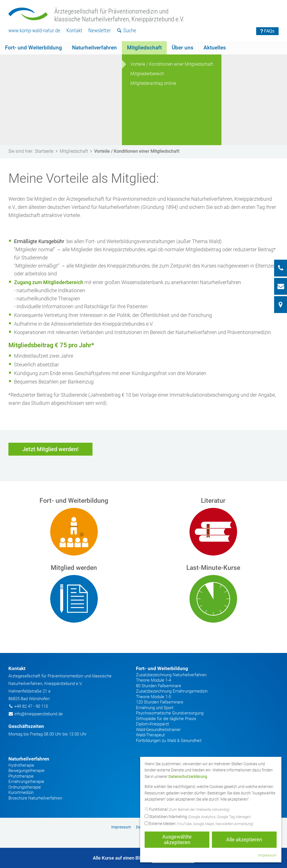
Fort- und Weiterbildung (33, 48)
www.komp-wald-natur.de (34, 30)
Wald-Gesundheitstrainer (158, 730)
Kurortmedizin (21, 792)
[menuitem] (34, 31)
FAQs (268, 31)
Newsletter (100, 30)
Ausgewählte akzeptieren (177, 840)
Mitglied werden (74, 568)
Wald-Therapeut (150, 735)
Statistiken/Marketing (198, 817)
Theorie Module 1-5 (153, 697)
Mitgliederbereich (147, 74)
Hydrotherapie (21, 765)
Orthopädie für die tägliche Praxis (166, 719)
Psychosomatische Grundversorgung (170, 713)
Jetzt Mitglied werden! (50, 449)
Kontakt (74, 30)
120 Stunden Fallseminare (160, 702)
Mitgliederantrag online (153, 83)
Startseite (47, 151)
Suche (127, 30)
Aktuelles (215, 48)
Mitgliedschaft (144, 48)
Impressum (121, 827)
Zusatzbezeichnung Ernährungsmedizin (172, 691)
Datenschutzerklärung (188, 776)
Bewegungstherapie (26, 771)
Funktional (187, 810)
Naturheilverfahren (94, 48)
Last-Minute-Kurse (213, 568)
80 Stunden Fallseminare (158, 686)
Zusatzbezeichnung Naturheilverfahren (171, 675)
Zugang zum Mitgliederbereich (49, 282)
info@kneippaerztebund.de (39, 714)
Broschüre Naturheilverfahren (35, 798)
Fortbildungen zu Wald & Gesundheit (169, 741)
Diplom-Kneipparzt (152, 724)
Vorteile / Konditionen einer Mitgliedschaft (172, 64)
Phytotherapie (21, 776)
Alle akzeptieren (244, 840)
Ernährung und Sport (155, 708)
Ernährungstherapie (26, 782)
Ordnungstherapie (25, 787)
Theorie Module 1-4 (153, 680)
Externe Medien (199, 824)
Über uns (183, 48)
